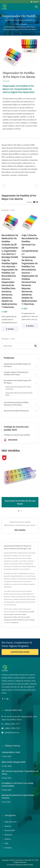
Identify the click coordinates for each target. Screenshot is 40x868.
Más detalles (20, 530)
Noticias (8, 839)
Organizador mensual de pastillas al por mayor (19, 394)
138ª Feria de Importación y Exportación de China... (20, 773)
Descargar (11, 440)
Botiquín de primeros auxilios (26, 620)
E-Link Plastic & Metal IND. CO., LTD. (26, 860)
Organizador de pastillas (11, 617)
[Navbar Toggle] (36, 7)
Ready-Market (29, 865)
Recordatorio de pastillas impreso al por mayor (20, 27)
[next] (36, 186)
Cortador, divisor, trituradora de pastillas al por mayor (16, 373)
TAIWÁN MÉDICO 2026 (11, 752)
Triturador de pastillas (24, 617)
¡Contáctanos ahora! (20, 652)
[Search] (17, 346)
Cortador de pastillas (20, 614)
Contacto (8, 848)
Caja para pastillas (9, 614)
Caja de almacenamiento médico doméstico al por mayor (16, 404)
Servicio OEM (10, 830)
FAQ (6, 843)
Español (36, 2)
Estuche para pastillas (28, 612)
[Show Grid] (34, 202)
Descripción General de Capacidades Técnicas (18, 797)
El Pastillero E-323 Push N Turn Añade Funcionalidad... (17, 785)
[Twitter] (5, 699)
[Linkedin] (8, 699)
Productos (8, 835)
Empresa (8, 826)
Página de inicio (11, 822)
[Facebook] (3, 699)
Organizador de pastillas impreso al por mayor (17, 365)
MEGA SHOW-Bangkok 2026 (13, 762)
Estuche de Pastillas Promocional (16, 411)
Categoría (24, 24)
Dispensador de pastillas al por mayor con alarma (20, 29)
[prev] (4, 186)
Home (17, 24)
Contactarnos (15, 622)
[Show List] (37, 202)
